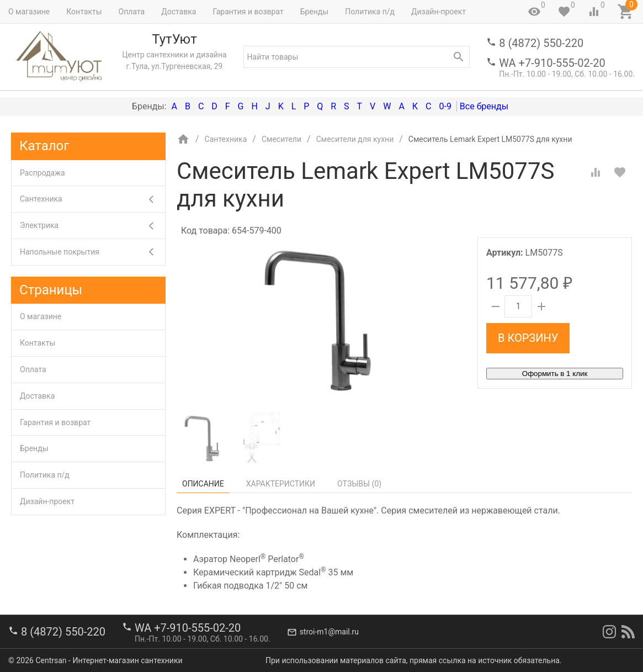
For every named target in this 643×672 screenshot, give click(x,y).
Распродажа (42, 173)
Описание (203, 484)
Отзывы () (359, 484)
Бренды (315, 12)
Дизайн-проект (439, 12)
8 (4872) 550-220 (541, 43)
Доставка (179, 12)
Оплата (132, 12)
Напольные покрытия (92, 252)
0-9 (445, 106)
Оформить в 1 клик (555, 374)
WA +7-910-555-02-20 (552, 63)
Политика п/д (370, 12)
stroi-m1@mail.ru (329, 632)
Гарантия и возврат (248, 12)
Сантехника (92, 199)
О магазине (29, 12)
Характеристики (281, 484)
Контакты (84, 12)
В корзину (528, 338)
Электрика (92, 226)
